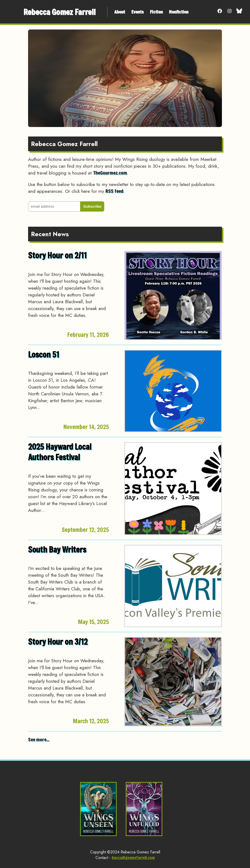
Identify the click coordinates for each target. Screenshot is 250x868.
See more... (39, 739)
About (120, 12)
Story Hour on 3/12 (58, 642)
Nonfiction (179, 12)
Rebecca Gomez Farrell (59, 12)
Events (137, 12)
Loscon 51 (44, 355)
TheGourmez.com (110, 173)
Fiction (156, 12)
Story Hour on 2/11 (57, 255)
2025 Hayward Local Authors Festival (60, 452)
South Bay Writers (57, 550)
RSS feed (114, 191)
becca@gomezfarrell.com (133, 857)
